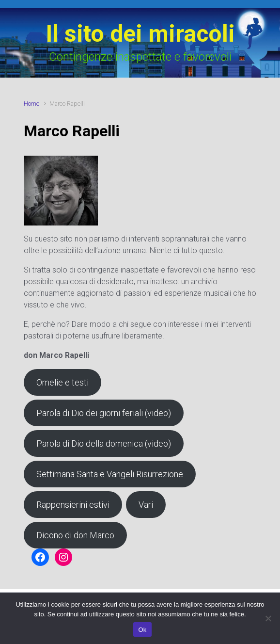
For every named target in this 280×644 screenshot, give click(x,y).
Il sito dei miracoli (140, 34)
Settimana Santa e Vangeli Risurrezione (110, 474)
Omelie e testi (62, 382)
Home (31, 104)
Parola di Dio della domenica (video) (104, 443)
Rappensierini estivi (73, 505)
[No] (268, 618)
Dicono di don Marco (75, 535)
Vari (146, 505)
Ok (142, 630)
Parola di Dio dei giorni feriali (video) (104, 413)
